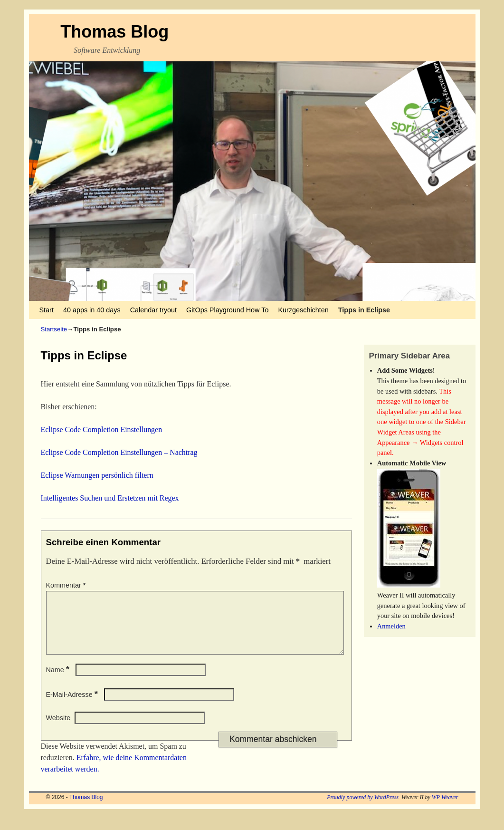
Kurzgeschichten (303, 310)
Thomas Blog (114, 32)
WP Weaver (445, 809)
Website (58, 729)
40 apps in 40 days (92, 310)
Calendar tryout (153, 310)
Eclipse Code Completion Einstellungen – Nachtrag (119, 452)
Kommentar (67, 585)
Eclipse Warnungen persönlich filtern (97, 475)
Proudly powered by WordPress (363, 809)
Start (47, 310)
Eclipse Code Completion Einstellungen (102, 429)
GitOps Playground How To (227, 310)
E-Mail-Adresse (73, 706)
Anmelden (391, 626)
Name (59, 681)
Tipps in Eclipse (364, 310)
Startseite (54, 329)
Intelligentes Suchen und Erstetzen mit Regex (110, 498)
